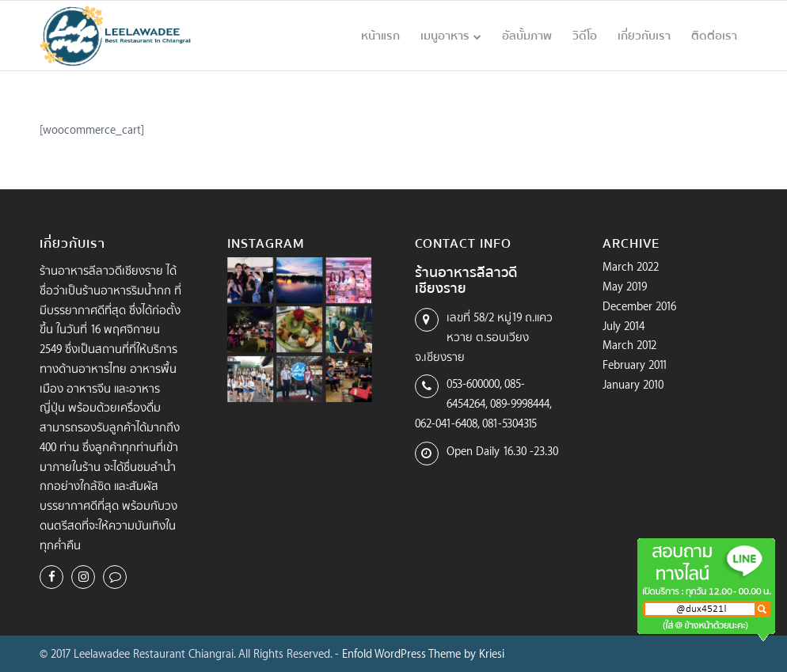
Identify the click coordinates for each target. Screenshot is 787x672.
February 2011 (635, 364)
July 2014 (624, 326)
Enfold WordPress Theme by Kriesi (423, 653)
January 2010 (633, 384)
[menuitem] (380, 36)
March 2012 (629, 345)
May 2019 (625, 286)
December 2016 (639, 306)
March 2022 (631, 266)
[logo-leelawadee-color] (116, 36)
